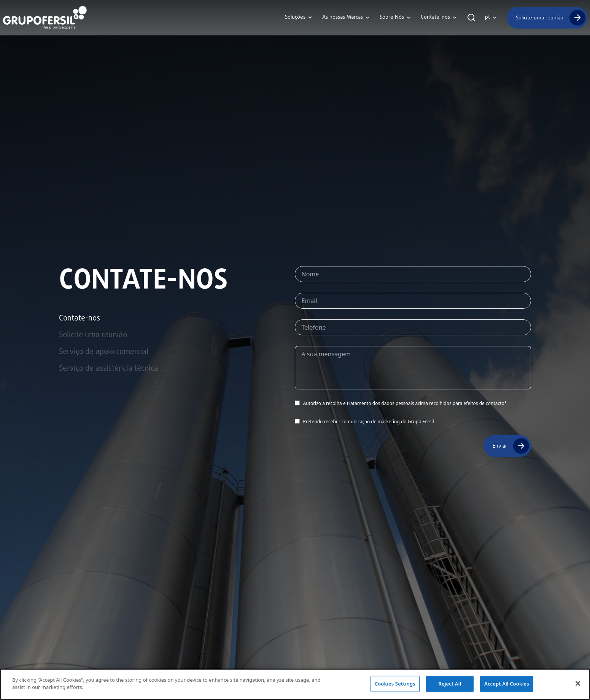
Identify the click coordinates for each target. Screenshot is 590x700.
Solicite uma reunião (540, 18)
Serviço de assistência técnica (109, 369)
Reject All (450, 684)
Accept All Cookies (507, 684)
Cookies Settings (395, 684)
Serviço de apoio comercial (104, 352)
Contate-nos (80, 319)
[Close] (578, 684)
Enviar (500, 446)
